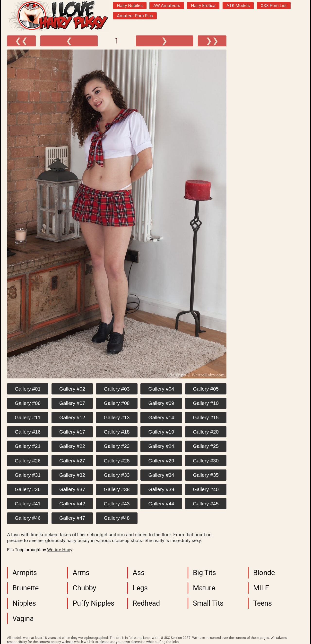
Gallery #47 (72, 518)
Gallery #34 (161, 475)
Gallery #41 (28, 504)
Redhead (146, 603)
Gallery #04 (161, 389)
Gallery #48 (117, 518)
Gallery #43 (117, 504)
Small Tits (208, 603)
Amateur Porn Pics (135, 16)
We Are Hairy (60, 550)
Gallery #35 (206, 475)
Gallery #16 (28, 432)
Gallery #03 (117, 389)
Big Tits (204, 573)
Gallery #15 (206, 417)
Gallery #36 (28, 489)
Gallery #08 (117, 403)
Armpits (25, 573)
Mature (204, 588)
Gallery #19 (161, 432)
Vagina (23, 619)
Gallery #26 (28, 461)
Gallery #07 (72, 403)
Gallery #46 (28, 518)
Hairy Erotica (203, 6)
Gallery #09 (161, 403)
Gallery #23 (117, 446)
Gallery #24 (161, 446)
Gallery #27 (72, 461)
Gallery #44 (161, 504)
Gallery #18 (117, 432)
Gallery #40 (206, 489)
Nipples (24, 603)
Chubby (84, 588)
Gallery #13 (117, 417)
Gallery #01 (28, 389)
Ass (139, 573)
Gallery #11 (28, 417)
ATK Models (238, 6)
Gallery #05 (206, 389)
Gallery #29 (161, 461)
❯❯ (212, 41)
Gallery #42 (72, 504)
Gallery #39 (161, 489)
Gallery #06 (28, 403)
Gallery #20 (206, 432)
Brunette (26, 588)
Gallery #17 (72, 432)
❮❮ (21, 41)
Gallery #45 (206, 504)
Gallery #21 (28, 446)
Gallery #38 (117, 489)
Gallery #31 (28, 475)
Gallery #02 (72, 389)
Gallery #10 (206, 403)
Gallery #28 (117, 461)
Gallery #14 (161, 417)
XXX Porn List (274, 6)
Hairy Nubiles (130, 6)
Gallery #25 (206, 446)
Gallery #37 (72, 489)
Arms (81, 573)
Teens (263, 603)
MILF (261, 588)
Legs (140, 588)
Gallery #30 (206, 461)
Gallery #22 (72, 446)
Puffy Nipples (94, 603)
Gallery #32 (72, 475)
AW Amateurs (167, 6)
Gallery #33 (117, 475)
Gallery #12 (72, 417)
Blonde (264, 573)
